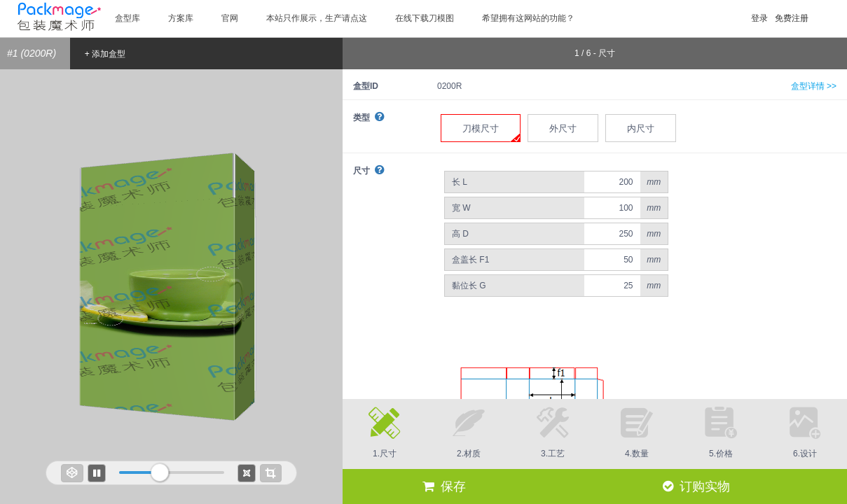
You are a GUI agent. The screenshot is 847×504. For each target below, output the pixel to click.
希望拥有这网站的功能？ (528, 18)
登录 (759, 18)
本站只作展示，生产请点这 (317, 18)
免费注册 (792, 18)
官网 (230, 18)
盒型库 (128, 18)
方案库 (181, 18)
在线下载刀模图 (425, 18)
